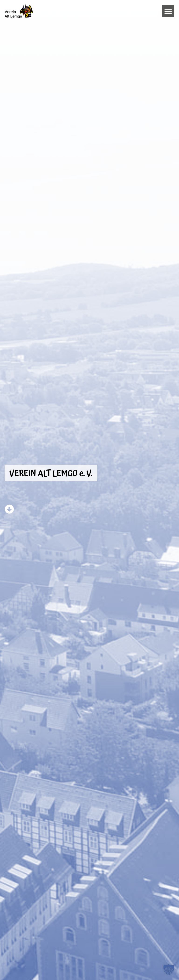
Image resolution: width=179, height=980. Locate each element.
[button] (168, 11)
